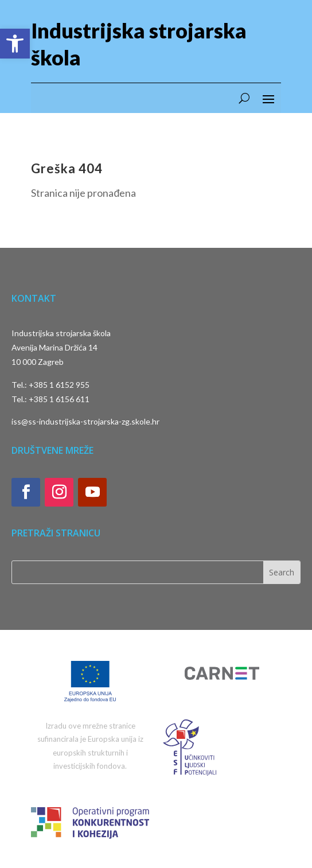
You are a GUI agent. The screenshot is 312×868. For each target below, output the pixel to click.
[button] (15, 44)
